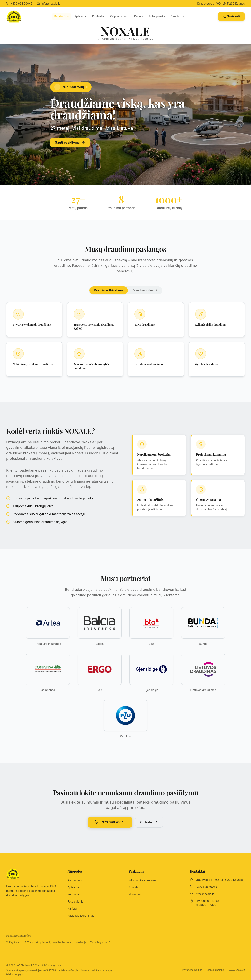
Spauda (134, 887)
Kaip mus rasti (119, 16)
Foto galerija (157, 16)
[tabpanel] (125, 339)
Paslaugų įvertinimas (81, 916)
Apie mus (80, 16)
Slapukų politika (216, 970)
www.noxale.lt (237, 970)
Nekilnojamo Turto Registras (93, 942)
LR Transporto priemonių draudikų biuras (48, 942)
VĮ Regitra (13, 942)
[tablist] (125, 290)
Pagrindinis (61, 16)
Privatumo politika (192, 970)
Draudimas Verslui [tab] (145, 290)
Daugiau (178, 16)
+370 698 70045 (110, 822)
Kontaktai (98, 16)
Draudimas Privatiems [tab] (109, 290)
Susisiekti (231, 16)
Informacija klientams (142, 880)
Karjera (139, 16)
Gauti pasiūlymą (70, 142)
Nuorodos (135, 894)
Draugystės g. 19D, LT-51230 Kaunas (221, 3)
